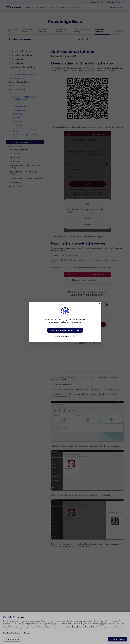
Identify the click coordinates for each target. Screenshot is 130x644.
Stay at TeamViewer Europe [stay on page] (65, 336)
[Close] (99, 304)
